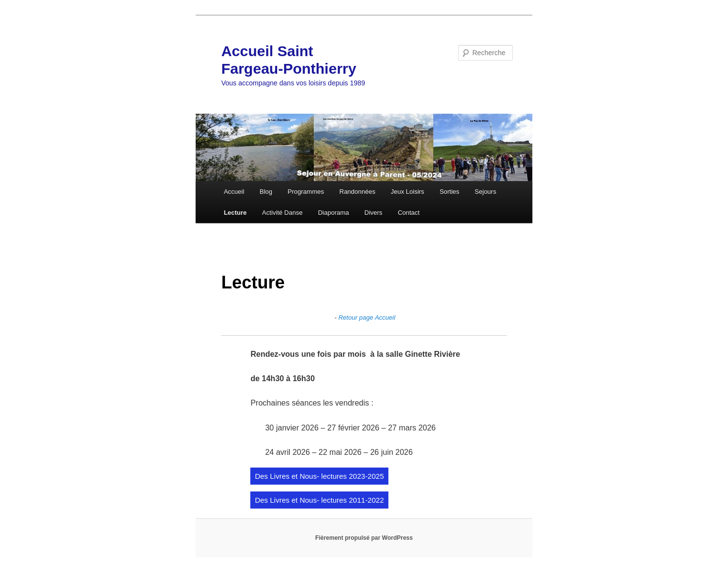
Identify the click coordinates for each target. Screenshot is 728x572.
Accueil (234, 192)
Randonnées (358, 192)
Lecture (235, 213)
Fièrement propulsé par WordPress (364, 538)
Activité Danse (282, 213)
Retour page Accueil (367, 317)
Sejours (485, 192)
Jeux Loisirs (408, 192)
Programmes (306, 192)
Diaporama (334, 213)
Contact (409, 213)
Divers (374, 213)
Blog (266, 192)
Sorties (449, 192)
